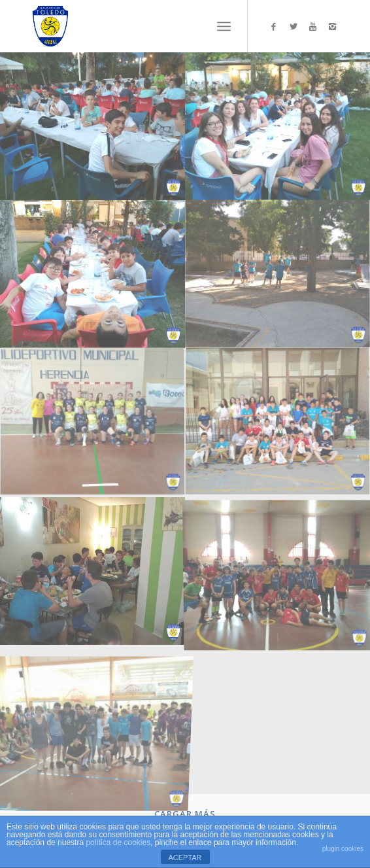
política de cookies (118, 842)
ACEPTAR (185, 858)
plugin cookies (343, 849)
